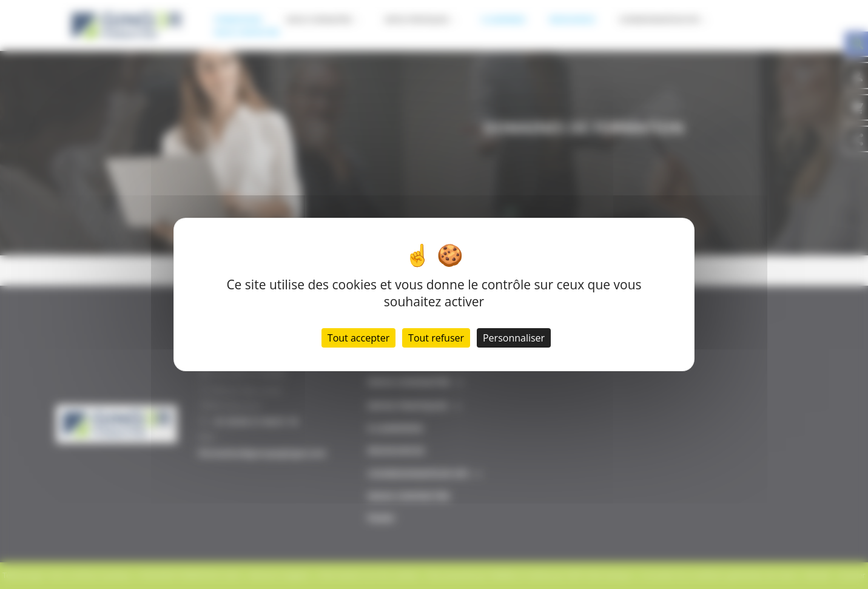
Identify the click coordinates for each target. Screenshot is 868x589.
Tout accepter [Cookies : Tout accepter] (358, 338)
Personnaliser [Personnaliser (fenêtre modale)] (514, 338)
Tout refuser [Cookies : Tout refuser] (436, 338)
